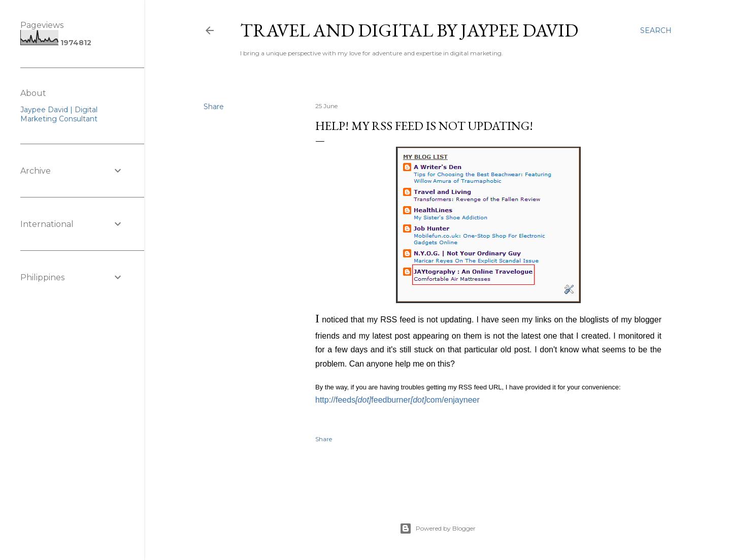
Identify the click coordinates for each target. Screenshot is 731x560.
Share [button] (214, 107)
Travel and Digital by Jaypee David (409, 30)
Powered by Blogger (438, 529)
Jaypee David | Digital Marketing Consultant (59, 114)
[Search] (656, 30)
